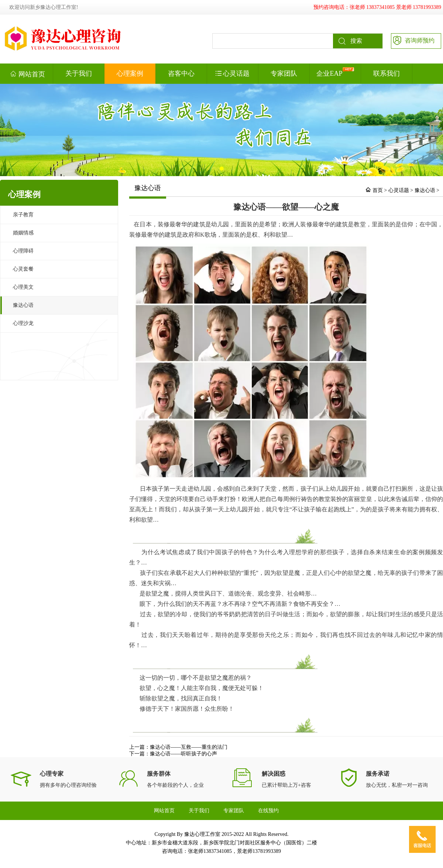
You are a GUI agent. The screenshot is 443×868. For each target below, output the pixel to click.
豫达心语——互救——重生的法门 (189, 747)
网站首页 (28, 74)
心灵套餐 (23, 269)
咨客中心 (181, 73)
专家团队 (284, 73)
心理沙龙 (23, 323)
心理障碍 (23, 251)
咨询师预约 (413, 40)
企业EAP (335, 72)
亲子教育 (23, 215)
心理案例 (130, 73)
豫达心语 (23, 305)
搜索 (348, 41)
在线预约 (268, 811)
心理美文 (23, 287)
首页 (378, 190)
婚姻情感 (23, 233)
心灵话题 (233, 73)
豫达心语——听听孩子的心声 (183, 754)
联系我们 (387, 73)
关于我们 (79, 73)
